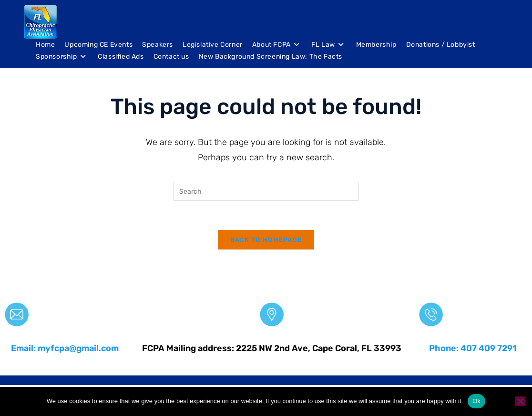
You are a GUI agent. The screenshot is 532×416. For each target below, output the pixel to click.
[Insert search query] (266, 191)
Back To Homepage (266, 240)
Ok (476, 401)
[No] (520, 401)
